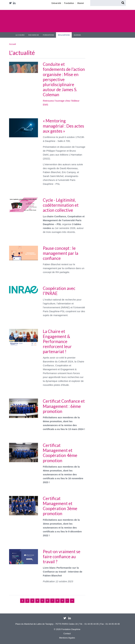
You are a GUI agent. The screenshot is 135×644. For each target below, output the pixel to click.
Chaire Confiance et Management (37, 21)
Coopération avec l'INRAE (59, 291)
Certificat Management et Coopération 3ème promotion (60, 506)
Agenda (77, 35)
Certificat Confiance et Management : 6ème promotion (64, 406)
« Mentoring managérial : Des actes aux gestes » (63, 126)
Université (10, 7)
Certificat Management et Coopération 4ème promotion (60, 453)
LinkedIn (15, 3)
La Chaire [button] (20, 35)
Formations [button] (48, 35)
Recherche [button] (34, 35)
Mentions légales (67, 638)
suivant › (67, 601)
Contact (67, 634)
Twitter (11, 3)
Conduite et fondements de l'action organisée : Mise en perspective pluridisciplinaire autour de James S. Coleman (64, 79)
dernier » (72, 601)
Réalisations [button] (64, 35)
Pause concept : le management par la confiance (61, 253)
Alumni (14, 7)
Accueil (11, 35)
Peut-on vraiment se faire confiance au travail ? (62, 557)
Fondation (11, 7)
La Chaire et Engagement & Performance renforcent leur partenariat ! (57, 342)
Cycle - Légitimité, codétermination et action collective (61, 205)
